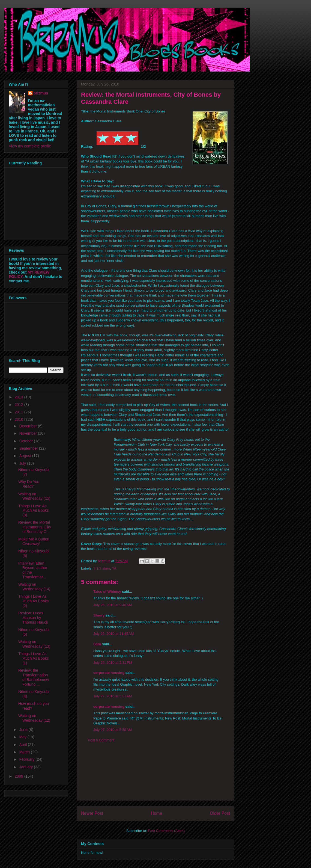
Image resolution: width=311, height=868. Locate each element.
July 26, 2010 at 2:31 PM (113, 663)
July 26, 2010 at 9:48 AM (113, 605)
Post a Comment (101, 740)
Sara (97, 644)
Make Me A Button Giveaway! (34, 541)
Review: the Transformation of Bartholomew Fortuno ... (34, 677)
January (26, 767)
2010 (20, 419)
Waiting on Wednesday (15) (34, 496)
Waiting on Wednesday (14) (34, 587)
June (24, 730)
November (28, 433)
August (26, 456)
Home (157, 813)
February (27, 759)
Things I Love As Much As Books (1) (34, 658)
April (23, 745)
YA (114, 568)
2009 (20, 776)
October (26, 441)
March (25, 752)
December (28, 426)
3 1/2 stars (102, 568)
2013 (20, 397)
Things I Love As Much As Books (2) (34, 601)
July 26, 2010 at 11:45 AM (114, 634)
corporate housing (109, 673)
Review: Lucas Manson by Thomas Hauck (33, 618)
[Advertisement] (155, 776)
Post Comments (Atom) (166, 831)
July (23, 463)
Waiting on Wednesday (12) (34, 718)
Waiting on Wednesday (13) (34, 644)
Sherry (99, 615)
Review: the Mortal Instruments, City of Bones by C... (35, 527)
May (23, 737)
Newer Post (92, 813)
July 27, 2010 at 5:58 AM (113, 730)
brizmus (41, 93)
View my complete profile (30, 146)
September (29, 448)
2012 (20, 405)
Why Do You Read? (29, 484)
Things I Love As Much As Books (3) (34, 511)
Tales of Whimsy (107, 592)
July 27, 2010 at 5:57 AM (113, 696)
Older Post (220, 813)
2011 (20, 412)
